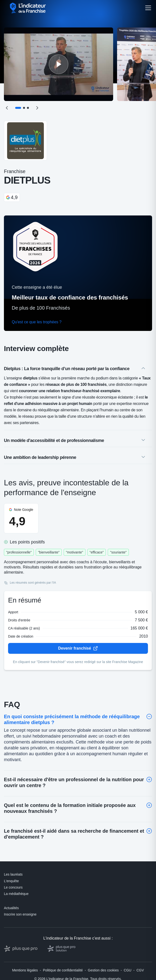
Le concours (13, 887)
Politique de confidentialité (63, 970)
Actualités (11, 908)
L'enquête (11, 881)
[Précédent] (7, 108)
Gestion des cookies (103, 970)
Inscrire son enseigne (20, 914)
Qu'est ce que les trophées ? (37, 322)
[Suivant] (37, 108)
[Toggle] (149, 716)
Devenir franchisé (78, 648)
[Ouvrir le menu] (148, 8)
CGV (140, 970)
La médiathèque (16, 894)
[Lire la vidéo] (59, 64)
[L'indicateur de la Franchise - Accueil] (28, 8)
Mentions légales (25, 970)
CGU (127, 970)
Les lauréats (13, 874)
